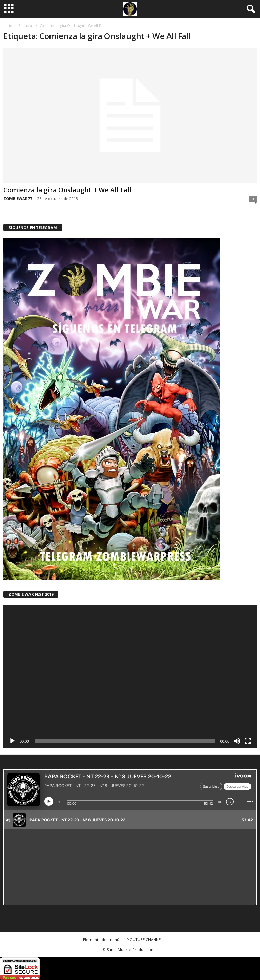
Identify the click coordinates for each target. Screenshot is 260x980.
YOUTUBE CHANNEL (145, 939)
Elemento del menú (101, 939)
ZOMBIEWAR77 (18, 199)
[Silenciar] (237, 741)
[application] (130, 677)
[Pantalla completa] (248, 741)
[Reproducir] (12, 741)
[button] (249, 9)
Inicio (8, 26)
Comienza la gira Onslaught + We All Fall (67, 190)
